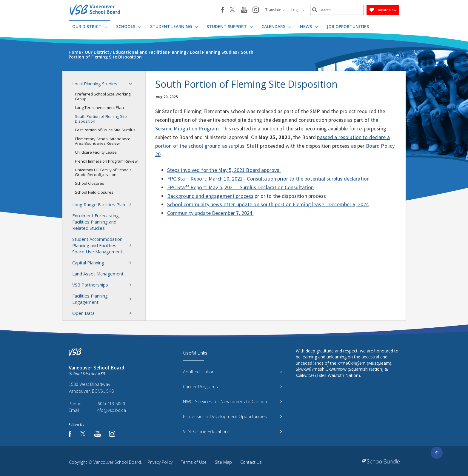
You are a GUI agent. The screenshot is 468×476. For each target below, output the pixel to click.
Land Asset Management (98, 274)
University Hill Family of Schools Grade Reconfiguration (103, 172)
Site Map (223, 462)
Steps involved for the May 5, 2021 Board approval (224, 170)
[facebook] (223, 10)
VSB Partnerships (104, 285)
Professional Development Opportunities (232, 416)
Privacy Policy (160, 462)
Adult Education (232, 372)
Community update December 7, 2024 (210, 213)
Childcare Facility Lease (96, 152)
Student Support (230, 26)
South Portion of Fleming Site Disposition (101, 119)
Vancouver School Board (117, 462)
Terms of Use (194, 462)
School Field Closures (94, 192)
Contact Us (251, 462)
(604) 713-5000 (111, 403)
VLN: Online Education (232, 431)
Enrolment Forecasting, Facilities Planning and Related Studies (96, 222)
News (309, 26)
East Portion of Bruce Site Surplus (105, 130)
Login (298, 10)
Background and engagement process (210, 196)
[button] (132, 84)
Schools (129, 26)
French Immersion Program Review (106, 161)
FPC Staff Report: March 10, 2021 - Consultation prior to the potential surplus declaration (268, 179)
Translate (275, 10)
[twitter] (232, 10)
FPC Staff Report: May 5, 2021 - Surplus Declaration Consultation (241, 187)
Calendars (276, 26)
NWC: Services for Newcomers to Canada (232, 401)
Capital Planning (104, 263)
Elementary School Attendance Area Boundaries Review (103, 141)
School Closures (90, 183)
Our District (90, 26)
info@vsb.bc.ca (111, 410)
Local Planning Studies (104, 84)
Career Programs (232, 386)
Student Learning (174, 26)
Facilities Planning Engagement (104, 299)
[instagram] (256, 10)
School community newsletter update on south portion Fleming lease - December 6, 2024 (268, 204)
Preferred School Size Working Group (103, 96)
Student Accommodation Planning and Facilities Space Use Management (104, 245)
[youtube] (244, 10)
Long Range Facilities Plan (104, 204)
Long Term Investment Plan (99, 107)
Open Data (104, 313)
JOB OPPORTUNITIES (348, 26)
